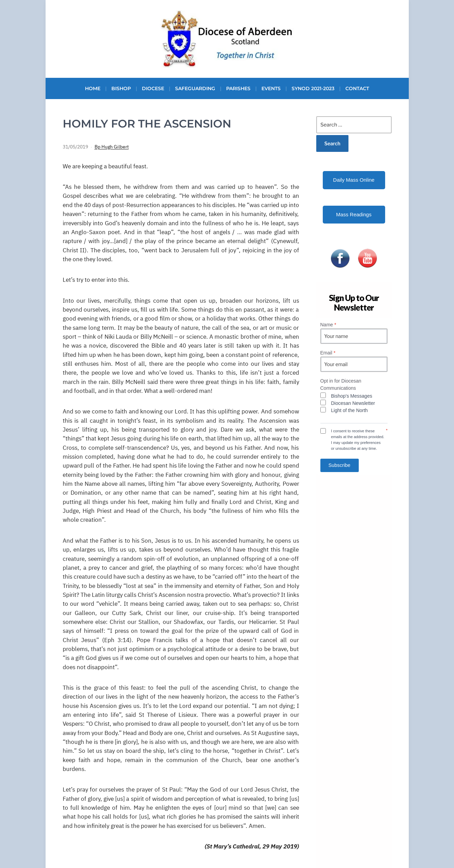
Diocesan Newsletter (353, 403)
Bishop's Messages (352, 396)
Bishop (121, 88)
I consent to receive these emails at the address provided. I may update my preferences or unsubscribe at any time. (358, 439)
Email (328, 353)
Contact (357, 88)
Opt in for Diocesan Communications (341, 384)
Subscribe (340, 465)
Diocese (153, 88)
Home (93, 88)
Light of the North (349, 410)
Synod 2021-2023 (313, 88)
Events (271, 88)
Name (328, 325)
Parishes (238, 88)
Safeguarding (195, 88)
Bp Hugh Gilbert (112, 147)
